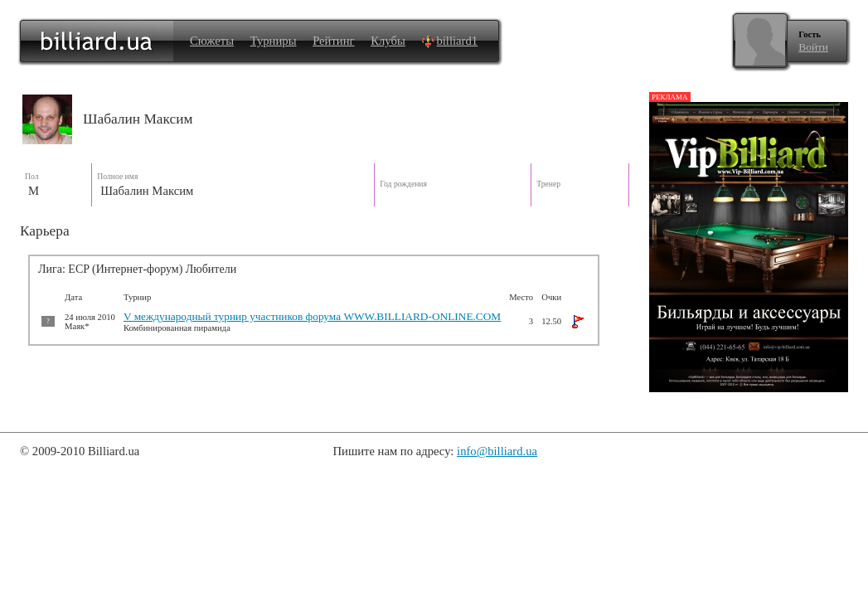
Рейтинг (333, 41)
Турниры (274, 41)
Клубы (388, 41)
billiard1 (449, 41)
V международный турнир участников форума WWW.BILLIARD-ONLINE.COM (312, 316)
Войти (813, 47)
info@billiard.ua (497, 451)
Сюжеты (212, 41)
